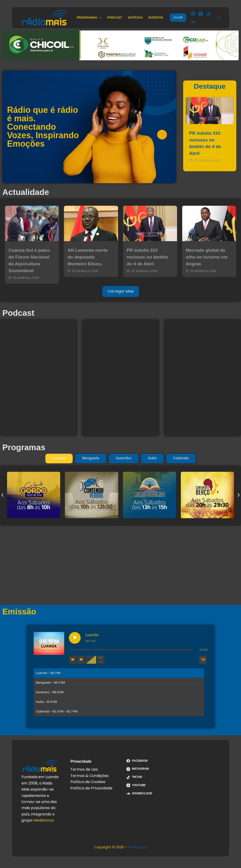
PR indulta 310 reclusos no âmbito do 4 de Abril (147, 257)
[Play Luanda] (75, 638)
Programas (90, 18)
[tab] (59, 458)
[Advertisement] (120, 565)
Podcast (115, 17)
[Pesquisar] (219, 18)
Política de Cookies (88, 782)
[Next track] (81, 660)
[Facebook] (193, 14)
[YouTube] (149, 785)
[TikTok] (209, 14)
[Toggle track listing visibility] (203, 660)
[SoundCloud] (193, 22)
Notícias (135, 17)
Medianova (43, 820)
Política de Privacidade (91, 788)
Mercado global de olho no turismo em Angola (207, 257)
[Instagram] (201, 14)
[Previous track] (73, 660)
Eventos (156, 17)
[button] (2, 495)
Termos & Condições (89, 776)
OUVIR (178, 17)
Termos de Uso (84, 769)
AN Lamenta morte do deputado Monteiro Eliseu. (88, 257)
